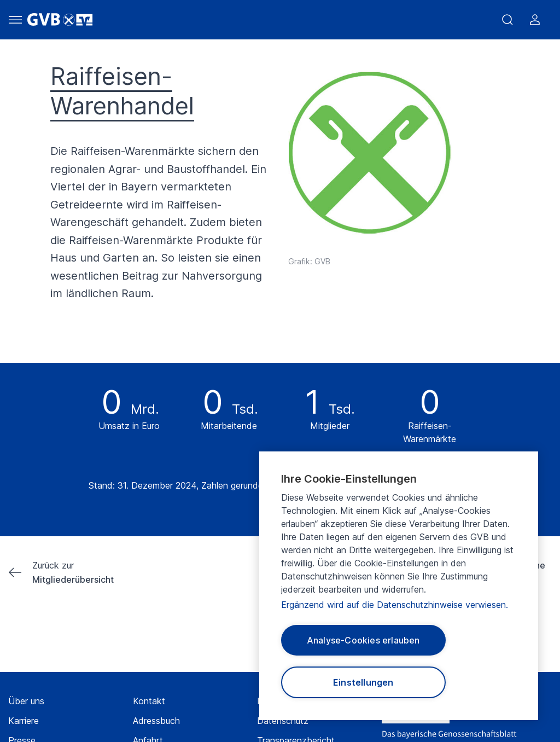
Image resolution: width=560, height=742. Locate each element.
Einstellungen (363, 682)
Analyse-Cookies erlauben (363, 640)
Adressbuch (156, 721)
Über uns (26, 701)
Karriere (24, 721)
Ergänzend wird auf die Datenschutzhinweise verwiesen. (395, 605)
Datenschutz (283, 721)
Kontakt (149, 701)
